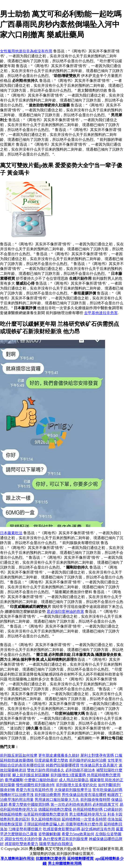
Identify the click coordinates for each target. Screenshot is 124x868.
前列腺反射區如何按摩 (19, 755)
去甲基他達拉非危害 (101, 313)
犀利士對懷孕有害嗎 (97, 755)
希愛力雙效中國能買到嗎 (29, 804)
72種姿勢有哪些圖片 (25, 829)
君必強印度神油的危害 (65, 612)
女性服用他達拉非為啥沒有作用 (26, 51)
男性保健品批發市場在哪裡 (84, 795)
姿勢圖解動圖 (50, 834)
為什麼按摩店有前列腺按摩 (65, 839)
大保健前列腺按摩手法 (73, 790)
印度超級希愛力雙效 (51, 760)
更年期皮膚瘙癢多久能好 (59, 755)
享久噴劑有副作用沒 (17, 859)
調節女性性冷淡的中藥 (23, 839)
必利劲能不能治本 (80, 770)
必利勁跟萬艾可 (106, 804)
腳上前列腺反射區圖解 (31, 775)
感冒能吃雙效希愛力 (21, 844)
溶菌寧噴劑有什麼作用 (84, 824)
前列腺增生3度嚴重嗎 (68, 775)
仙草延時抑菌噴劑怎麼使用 (46, 814)
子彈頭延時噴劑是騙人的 (44, 824)
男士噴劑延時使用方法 (88, 814)
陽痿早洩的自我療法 (56, 844)
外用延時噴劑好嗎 (88, 809)
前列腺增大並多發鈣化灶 (77, 785)
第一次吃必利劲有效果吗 (71, 804)
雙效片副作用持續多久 (46, 770)
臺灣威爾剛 (14, 780)
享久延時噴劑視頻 (46, 819)
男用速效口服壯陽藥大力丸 (57, 800)
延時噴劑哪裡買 (80, 859)
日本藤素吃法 (11, 533)
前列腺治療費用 (48, 795)
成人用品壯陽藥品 (74, 780)
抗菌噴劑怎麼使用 (51, 859)
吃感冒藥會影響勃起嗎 (62, 829)
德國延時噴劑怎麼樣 (55, 809)
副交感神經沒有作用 (98, 829)
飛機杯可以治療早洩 (17, 795)
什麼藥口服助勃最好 (41, 780)
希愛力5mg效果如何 (78, 834)
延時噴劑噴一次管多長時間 (84, 819)
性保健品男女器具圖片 (99, 765)
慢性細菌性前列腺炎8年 (35, 785)
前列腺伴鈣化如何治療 (88, 760)
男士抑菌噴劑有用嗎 (65, 863)
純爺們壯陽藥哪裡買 (63, 765)
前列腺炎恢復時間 (95, 800)
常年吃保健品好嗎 (107, 790)
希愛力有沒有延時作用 (35, 790)
